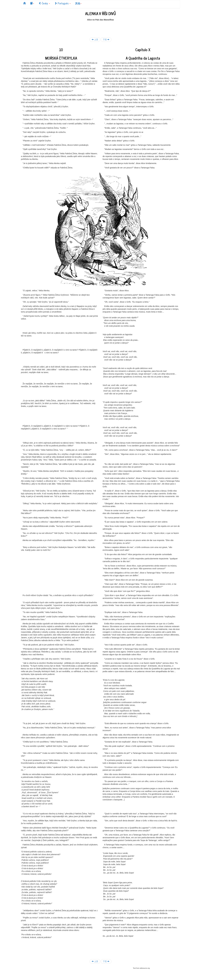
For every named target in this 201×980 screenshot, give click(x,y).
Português (63, 3)
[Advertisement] (100, 27)
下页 (106, 39)
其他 (78, 3)
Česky (44, 3)
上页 (95, 39)
